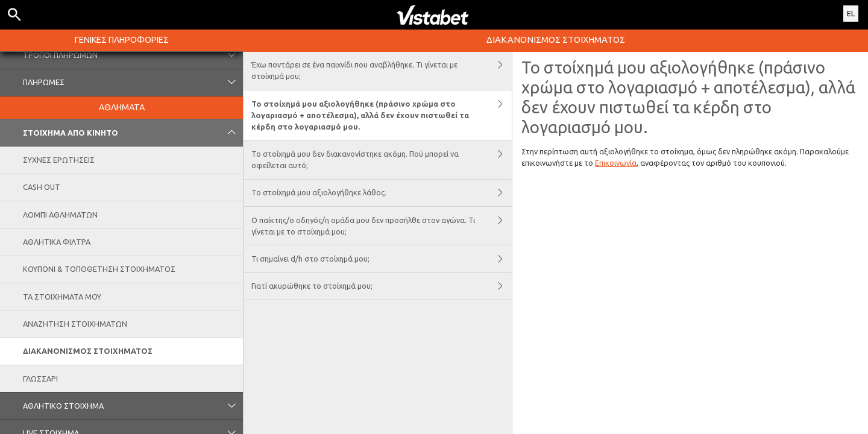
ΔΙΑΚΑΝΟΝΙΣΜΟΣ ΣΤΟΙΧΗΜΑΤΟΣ (88, 351)
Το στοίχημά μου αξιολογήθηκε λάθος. (382, 193)
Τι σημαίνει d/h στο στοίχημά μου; (382, 259)
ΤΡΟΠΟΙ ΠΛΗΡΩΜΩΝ (133, 55)
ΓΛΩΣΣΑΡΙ (40, 379)
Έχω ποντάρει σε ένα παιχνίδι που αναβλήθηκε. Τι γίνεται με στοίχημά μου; (382, 71)
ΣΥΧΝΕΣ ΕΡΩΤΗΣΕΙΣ (59, 160)
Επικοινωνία (616, 163)
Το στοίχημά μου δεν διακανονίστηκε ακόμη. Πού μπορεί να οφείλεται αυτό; (382, 159)
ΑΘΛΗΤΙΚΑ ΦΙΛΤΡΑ (57, 242)
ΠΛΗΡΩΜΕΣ (133, 83)
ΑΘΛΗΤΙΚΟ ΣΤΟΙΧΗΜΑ (133, 406)
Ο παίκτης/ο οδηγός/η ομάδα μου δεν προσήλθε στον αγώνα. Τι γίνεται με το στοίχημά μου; (382, 226)
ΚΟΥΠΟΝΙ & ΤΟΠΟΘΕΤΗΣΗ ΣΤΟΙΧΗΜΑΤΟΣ (99, 269)
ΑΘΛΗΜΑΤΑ (122, 107)
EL (851, 13)
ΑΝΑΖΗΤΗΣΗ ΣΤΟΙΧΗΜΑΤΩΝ (75, 324)
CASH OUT (42, 187)
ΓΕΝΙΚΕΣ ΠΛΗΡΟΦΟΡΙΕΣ (122, 40)
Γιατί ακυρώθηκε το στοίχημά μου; (382, 286)
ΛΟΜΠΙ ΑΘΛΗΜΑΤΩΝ (60, 215)
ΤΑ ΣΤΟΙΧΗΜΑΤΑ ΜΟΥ (62, 297)
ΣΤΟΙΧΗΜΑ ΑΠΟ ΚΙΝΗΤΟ (133, 133)
